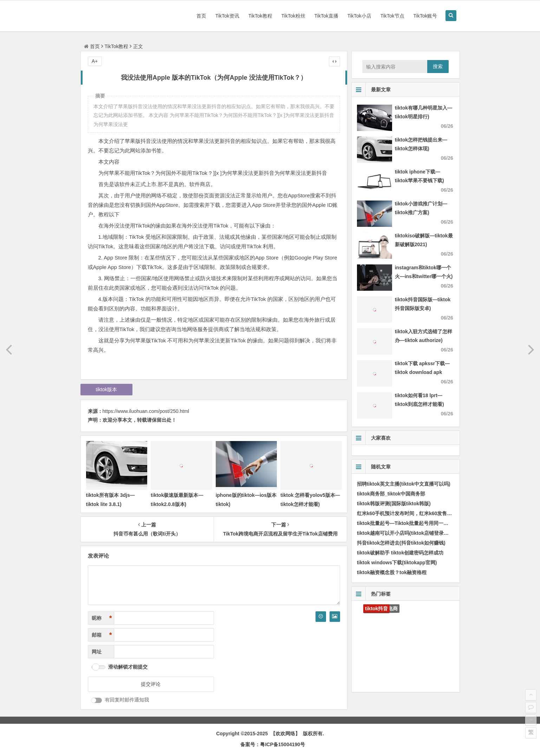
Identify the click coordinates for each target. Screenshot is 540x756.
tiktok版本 (107, 389)
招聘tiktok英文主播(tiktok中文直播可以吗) (404, 484)
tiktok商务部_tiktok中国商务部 (391, 494)
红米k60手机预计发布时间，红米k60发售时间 (407, 513)
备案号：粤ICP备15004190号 (273, 744)
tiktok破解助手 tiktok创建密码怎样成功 (400, 553)
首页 (201, 16)
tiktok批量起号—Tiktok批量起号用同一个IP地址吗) (413, 523)
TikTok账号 (425, 16)
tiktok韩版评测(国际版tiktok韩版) (394, 504)
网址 (97, 652)
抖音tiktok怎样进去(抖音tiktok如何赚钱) (401, 543)
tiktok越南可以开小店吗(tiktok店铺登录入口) (406, 533)
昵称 (102, 618)
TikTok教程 (260, 16)
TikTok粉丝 (293, 16)
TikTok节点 (392, 16)
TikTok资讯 (227, 16)
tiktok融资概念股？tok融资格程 (392, 572)
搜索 (438, 66)
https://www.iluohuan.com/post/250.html (146, 411)
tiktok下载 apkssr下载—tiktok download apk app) (422, 372)
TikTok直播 (326, 16)
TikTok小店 (359, 16)
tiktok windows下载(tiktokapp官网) (397, 563)
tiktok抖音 (376, 609)
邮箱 (102, 635)
